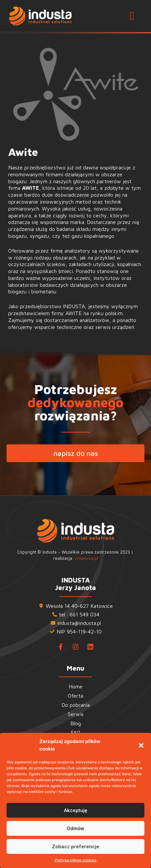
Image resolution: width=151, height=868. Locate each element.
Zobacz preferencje (76, 847)
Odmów (75, 829)
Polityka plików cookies (76, 860)
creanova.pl (87, 558)
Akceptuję (75, 810)
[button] (141, 745)
